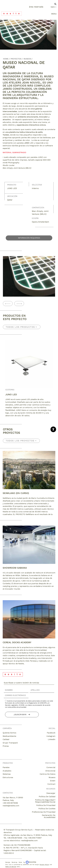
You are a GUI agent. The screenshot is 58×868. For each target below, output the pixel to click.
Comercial (51, 767)
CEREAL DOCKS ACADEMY (17, 642)
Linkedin (52, 739)
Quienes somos (9, 733)
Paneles (6, 767)
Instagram (51, 736)
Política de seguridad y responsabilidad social (45, 801)
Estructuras (8, 777)
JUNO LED (11, 394)
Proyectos (16, 59)
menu (54, 14)
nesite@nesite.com (11, 806)
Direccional (50, 771)
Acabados (7, 771)
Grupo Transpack (10, 743)
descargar (51, 793)
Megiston (31, 862)
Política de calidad (47, 797)
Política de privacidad (46, 805)
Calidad (6, 739)
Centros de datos (48, 774)
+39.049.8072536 (15, 838)
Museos (27, 59)
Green (53, 781)
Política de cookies (47, 809)
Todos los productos (20, 327)
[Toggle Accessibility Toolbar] (53, 429)
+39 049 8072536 (10, 803)
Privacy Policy (44, 865)
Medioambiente (9, 736)
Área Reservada (36, 7)
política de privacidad (19, 707)
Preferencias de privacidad (44, 812)
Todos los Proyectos (20, 441)
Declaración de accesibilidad (49, 816)
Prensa (6, 746)
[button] (55, 5)
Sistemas (10, 390)
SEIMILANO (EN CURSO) (16, 493)
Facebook (51, 733)
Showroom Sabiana (15, 568)
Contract (51, 784)
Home (6, 59)
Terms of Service (11, 867)
